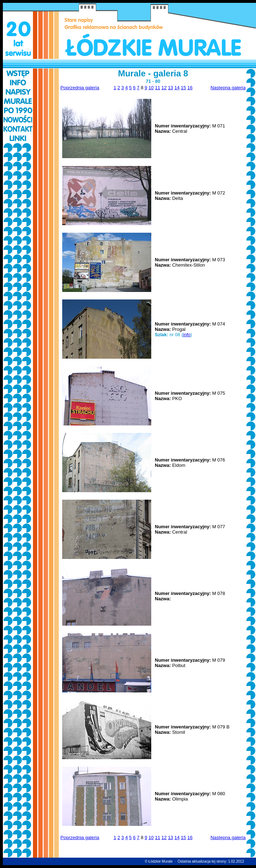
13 (171, 88)
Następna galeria (228, 88)
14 (177, 88)
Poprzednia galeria (80, 88)
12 (164, 88)
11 (157, 88)
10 (151, 88)
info (187, 335)
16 (190, 88)
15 (183, 88)
